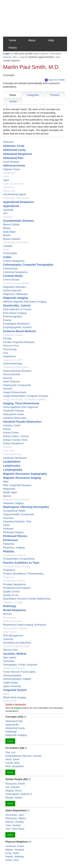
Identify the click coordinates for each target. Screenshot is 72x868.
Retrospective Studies (15, 628)
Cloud (12, 95)
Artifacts (8, 217)
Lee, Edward (12, 787)
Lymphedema (12, 462)
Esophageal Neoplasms (16, 324)
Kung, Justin (12, 853)
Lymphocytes (12, 466)
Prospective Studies (14, 581)
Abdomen (8, 142)
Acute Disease (11, 162)
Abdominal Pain (13, 158)
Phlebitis (9, 551)
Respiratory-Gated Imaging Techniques (25, 625)
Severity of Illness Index (16, 646)
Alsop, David (12, 759)
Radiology (10, 606)
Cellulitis (8, 246)
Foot (6, 353)
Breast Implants (12, 239)
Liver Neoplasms (12, 454)
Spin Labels (10, 657)
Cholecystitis (10, 253)
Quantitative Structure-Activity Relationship (27, 599)
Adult (6, 176)
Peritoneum (10, 540)
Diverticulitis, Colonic (17, 306)
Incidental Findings (13, 411)
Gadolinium (9, 356)
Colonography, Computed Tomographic (28, 265)
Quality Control (11, 591)
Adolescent (9, 173)
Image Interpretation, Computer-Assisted (26, 396)
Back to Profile (55, 80)
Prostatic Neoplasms (14, 584)
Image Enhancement (15, 392)
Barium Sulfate (11, 224)
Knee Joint (9, 450)
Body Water (10, 232)
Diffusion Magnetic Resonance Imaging (25, 302)
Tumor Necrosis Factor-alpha (19, 672)
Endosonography (12, 316)
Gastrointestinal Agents (16, 367)
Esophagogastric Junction (17, 327)
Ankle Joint (9, 191)
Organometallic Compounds (19, 514)
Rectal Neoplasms (15, 610)
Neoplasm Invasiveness (16, 499)
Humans (8, 389)
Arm (5, 213)
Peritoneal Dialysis (13, 532)
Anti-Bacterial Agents (15, 194)
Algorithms (9, 187)
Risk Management (13, 635)
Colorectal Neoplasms (15, 272)
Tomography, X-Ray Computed (20, 665)
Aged (6, 180)
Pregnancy (9, 570)
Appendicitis (11, 206)
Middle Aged (10, 492)
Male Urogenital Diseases (17, 485)
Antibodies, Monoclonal (16, 198)
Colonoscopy (10, 268)
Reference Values (13, 621)
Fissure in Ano (11, 346)
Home (13, 40)
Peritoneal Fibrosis (15, 536)
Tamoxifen (9, 661)
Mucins (7, 496)
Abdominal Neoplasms (18, 154)
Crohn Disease (11, 280)
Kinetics (7, 447)
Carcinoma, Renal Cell (16, 242)
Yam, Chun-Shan (15, 829)
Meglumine (9, 489)
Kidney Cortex (11, 433)
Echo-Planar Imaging (15, 313)
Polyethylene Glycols (15, 555)
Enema (7, 320)
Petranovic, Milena (16, 818)
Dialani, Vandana (15, 850)
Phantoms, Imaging (14, 548)
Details (13, 101)
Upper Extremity (12, 686)
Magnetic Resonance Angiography (25, 474)
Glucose (8, 378)
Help (51, 40)
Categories (33, 95)
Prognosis (9, 577)
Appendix (8, 210)
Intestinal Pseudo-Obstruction (22, 422)
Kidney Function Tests (15, 440)
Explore (10, 741)
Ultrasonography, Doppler (17, 679)
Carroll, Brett (12, 763)
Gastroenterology (13, 363)
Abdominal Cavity (14, 150)
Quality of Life (11, 595)
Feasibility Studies (13, 335)
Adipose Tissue (12, 169)
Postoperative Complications (19, 559)
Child (6, 250)
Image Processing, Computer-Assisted (24, 399)
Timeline (55, 95)
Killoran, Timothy (15, 822)
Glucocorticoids (12, 374)
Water (6, 694)
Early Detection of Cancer (17, 309)
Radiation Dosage (13, 602)
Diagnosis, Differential (15, 294)
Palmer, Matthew (15, 857)
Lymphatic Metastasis (15, 458)
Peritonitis (9, 544)
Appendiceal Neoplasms (19, 202)
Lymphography (13, 470)
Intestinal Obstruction (15, 418)
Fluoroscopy (10, 349)
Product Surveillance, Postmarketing (23, 574)
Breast (7, 235)
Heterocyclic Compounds (17, 385)
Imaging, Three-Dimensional (21, 403)
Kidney (7, 429)
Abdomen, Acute (14, 146)
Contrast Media (13, 276)
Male (6, 482)
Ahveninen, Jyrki (14, 815)
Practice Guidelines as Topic (21, 563)
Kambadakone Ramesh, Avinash (23, 756)
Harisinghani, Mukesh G (19, 794)
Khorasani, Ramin (15, 784)
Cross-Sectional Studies (16, 283)
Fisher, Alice (12, 860)
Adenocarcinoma (14, 165)
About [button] (32, 40)
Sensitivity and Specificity (17, 643)
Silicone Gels (10, 650)
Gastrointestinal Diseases (17, 371)
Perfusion (8, 529)
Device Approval (12, 290)
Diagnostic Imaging (15, 298)
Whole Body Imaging (15, 697)
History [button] (13, 48)
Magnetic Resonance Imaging (22, 478)
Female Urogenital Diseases (19, 342)
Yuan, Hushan (13, 825)
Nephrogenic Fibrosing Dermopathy (26, 507)
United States (11, 683)
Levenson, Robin (15, 846)
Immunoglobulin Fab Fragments (21, 407)
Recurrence (10, 618)
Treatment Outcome (14, 668)
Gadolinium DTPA (13, 360)
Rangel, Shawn (14, 797)
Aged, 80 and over (13, 184)
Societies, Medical (15, 654)
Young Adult (10, 701)
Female (7, 338)
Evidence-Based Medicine (20, 331)
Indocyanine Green (14, 414)
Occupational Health (14, 511)
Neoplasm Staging (13, 503)
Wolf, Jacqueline (14, 766)
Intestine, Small (12, 425)
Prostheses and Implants (17, 588)
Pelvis (6, 525)
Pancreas (8, 518)
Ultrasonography (12, 675)
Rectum (7, 614)
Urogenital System (15, 690)
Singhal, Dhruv (14, 791)
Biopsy (7, 228)
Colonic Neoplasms (14, 261)
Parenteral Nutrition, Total (17, 521)
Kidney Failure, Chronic (16, 436)
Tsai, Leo (10, 752)
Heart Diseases (12, 381)
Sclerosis (8, 639)
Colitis (7, 257)
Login (6, 54)
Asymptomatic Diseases (19, 221)
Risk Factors (10, 632)
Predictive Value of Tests (17, 566)
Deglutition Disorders (15, 287)
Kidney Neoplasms (13, 443)
